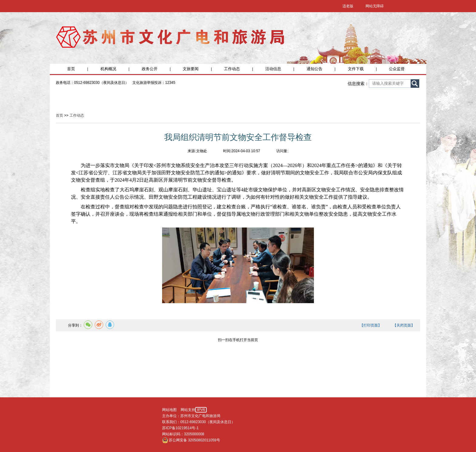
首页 (71, 69)
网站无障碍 (375, 6)
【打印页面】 (371, 325)
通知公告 (314, 69)
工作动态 (232, 69)
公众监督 (397, 69)
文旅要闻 (191, 69)
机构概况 (108, 69)
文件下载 (356, 69)
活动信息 (273, 69)
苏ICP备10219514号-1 (180, 428)
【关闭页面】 (404, 325)
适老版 (348, 6)
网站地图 (169, 410)
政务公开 (150, 69)
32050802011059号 (204, 440)
